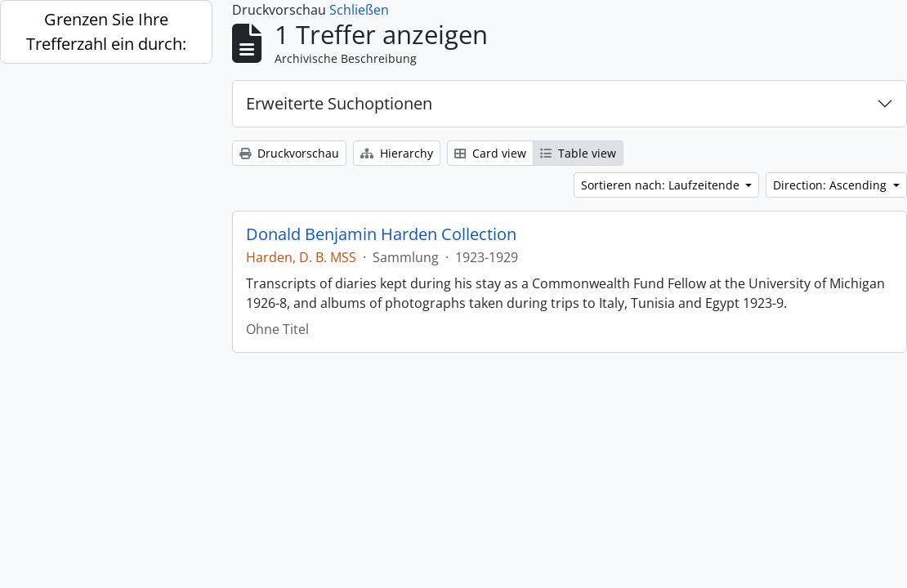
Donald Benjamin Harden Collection (381, 234)
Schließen (359, 10)
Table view (578, 153)
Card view (490, 153)
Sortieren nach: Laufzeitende (662, 185)
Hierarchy (397, 153)
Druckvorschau (289, 153)
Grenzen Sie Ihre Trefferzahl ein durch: (106, 31)
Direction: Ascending (831, 185)
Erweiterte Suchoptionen (339, 103)
